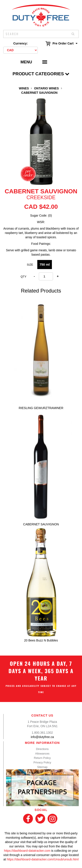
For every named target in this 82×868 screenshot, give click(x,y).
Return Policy (42, 758)
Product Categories (41, 74)
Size (30, 265)
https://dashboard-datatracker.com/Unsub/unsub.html (43, 859)
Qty (23, 277)
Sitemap (42, 767)
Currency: (20, 43)
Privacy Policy (42, 762)
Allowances (42, 754)
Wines (24, 88)
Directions (42, 749)
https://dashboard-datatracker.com (27, 851)
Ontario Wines (46, 88)
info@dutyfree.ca (42, 737)
